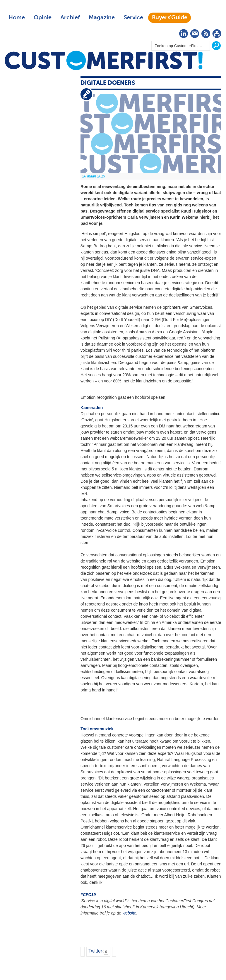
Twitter (95, 951)
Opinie (43, 18)
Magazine (102, 18)
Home (17, 18)
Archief (70, 18)
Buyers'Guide (170, 18)
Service (133, 18)
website (129, 913)
